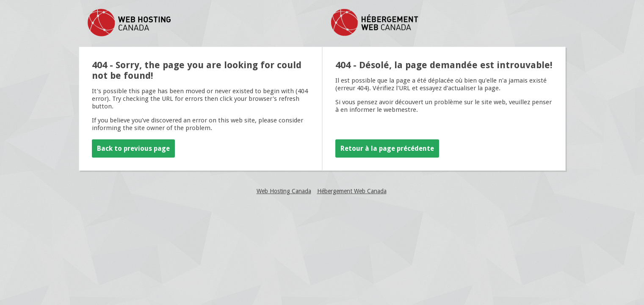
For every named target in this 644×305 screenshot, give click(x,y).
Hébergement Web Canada (352, 191)
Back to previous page (133, 148)
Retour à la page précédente (387, 148)
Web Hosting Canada (284, 191)
